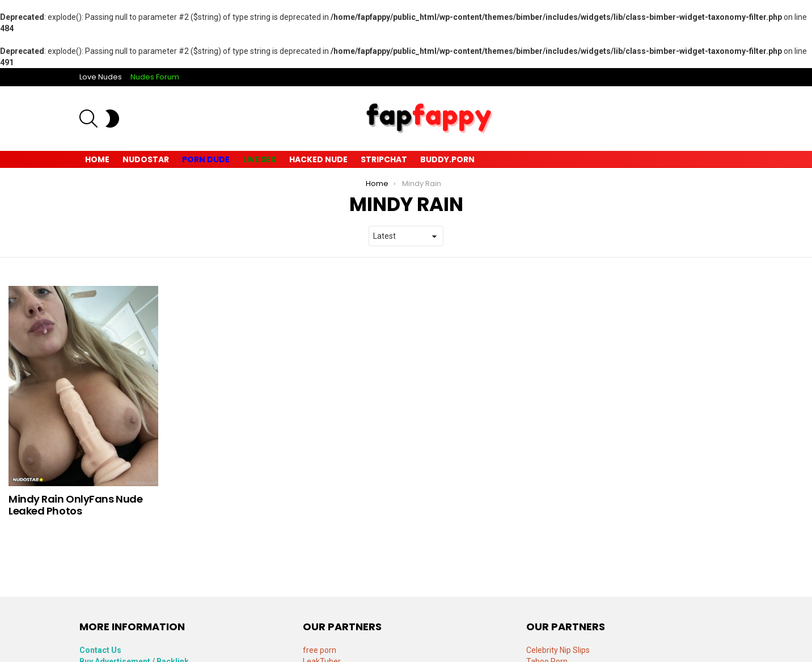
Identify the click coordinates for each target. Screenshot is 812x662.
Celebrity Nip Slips (558, 650)
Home (97, 159)
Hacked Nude (318, 159)
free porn (320, 650)
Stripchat (384, 159)
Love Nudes (101, 77)
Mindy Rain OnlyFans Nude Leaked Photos (75, 505)
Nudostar (146, 159)
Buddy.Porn (447, 159)
